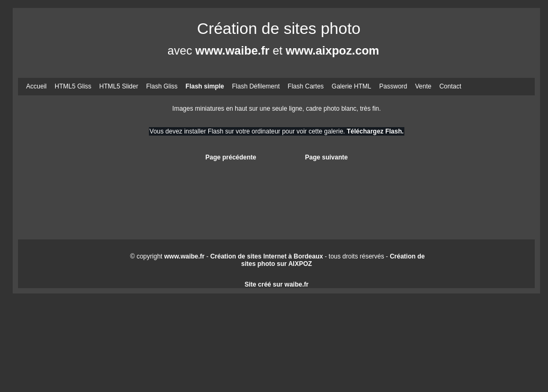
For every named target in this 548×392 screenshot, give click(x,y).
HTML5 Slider (118, 86)
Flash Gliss (162, 86)
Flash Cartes (306, 86)
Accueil (36, 86)
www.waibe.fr (233, 51)
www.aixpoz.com (332, 51)
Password (394, 86)
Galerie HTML (352, 86)
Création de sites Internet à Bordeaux (267, 256)
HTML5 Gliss (73, 86)
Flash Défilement (256, 86)
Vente (423, 86)
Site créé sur (276, 284)
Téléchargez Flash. (375, 131)
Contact (450, 86)
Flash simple (205, 86)
